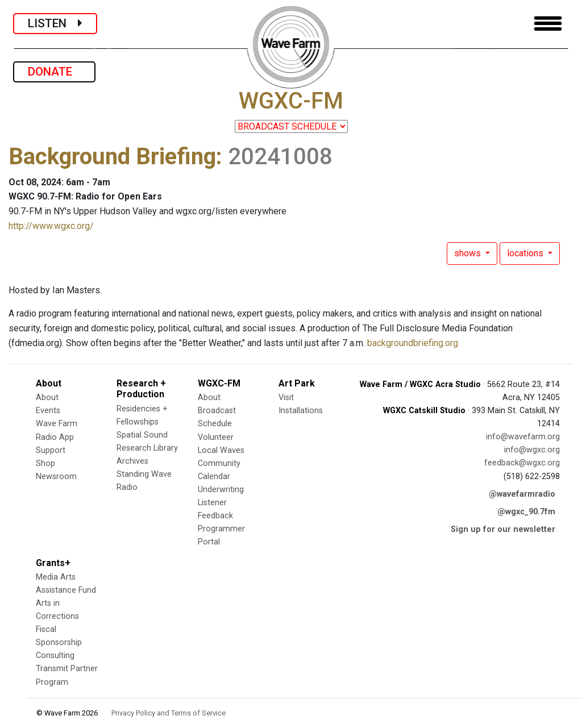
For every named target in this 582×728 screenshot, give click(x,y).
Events (48, 411)
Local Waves (221, 450)
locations (526, 253)
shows (469, 253)
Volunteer (216, 437)
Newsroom (56, 477)
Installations (301, 411)
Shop (45, 463)
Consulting (55, 656)
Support (51, 450)
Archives (132, 461)
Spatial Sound (142, 435)
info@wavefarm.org (523, 437)
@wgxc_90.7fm (526, 512)
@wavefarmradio (522, 494)
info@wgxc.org (532, 450)
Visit (286, 398)
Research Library (147, 448)
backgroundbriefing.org (413, 343)
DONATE (54, 72)
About (47, 398)
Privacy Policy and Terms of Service (169, 713)
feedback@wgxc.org (522, 463)
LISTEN (55, 23)
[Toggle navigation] (548, 24)
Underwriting (221, 490)
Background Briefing (112, 157)
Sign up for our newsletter (503, 529)
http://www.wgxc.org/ (51, 226)
